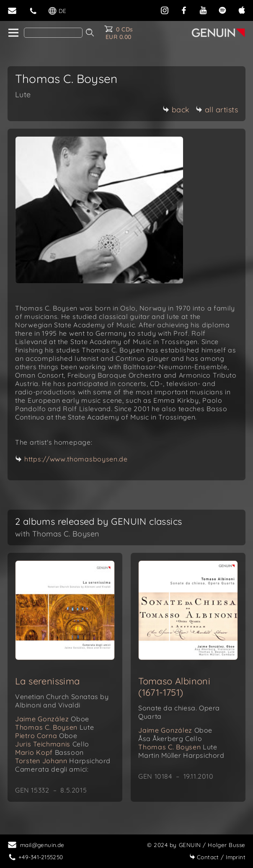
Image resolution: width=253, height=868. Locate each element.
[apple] (242, 9)
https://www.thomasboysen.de (76, 459)
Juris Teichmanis (52, 744)
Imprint (217, 857)
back (176, 110)
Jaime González (52, 719)
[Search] (53, 33)
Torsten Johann (63, 761)
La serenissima (48, 681)
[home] (13, 33)
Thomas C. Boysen (54, 727)
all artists (217, 110)
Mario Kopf (49, 752)
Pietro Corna (46, 736)
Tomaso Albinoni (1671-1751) (174, 687)
